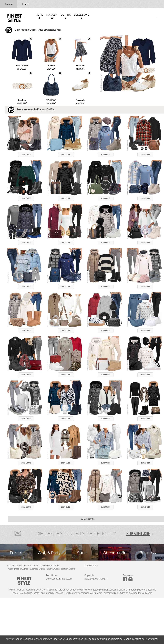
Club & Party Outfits (50, 566)
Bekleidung (82, 15)
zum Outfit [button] (26, 154)
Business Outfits (37, 569)
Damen (9, 4)
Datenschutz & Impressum (59, 579)
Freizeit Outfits (31, 566)
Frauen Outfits (68, 569)
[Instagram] (126, 581)
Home (39, 15)
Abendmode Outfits (18, 569)
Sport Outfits (53, 569)
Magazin (52, 15)
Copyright (89, 575)
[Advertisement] (82, 621)
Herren (26, 4)
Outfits (66, 15)
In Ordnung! (152, 639)
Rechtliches (52, 575)
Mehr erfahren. (40, 639)
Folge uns (128, 575)
